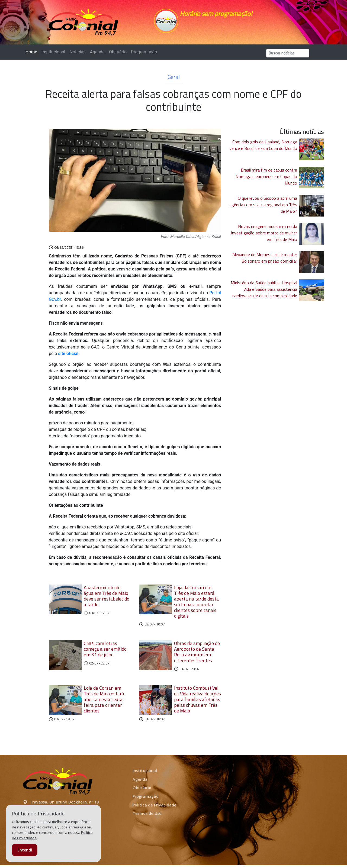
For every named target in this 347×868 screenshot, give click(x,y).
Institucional (53, 55)
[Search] (288, 56)
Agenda (97, 55)
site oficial (68, 356)
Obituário (118, 55)
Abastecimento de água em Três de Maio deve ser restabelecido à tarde (107, 599)
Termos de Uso (147, 816)
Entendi (25, 850)
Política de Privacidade (155, 808)
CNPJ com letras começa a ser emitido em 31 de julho (105, 652)
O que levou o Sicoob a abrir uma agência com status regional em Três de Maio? (263, 207)
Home (32, 54)
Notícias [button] (78, 55)
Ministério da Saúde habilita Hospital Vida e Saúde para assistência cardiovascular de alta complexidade (264, 292)
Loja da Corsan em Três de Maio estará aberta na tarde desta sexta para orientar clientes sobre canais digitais (196, 604)
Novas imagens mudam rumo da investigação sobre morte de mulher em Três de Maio (264, 235)
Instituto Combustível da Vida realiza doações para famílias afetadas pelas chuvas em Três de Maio (197, 702)
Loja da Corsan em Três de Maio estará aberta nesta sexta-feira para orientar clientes (104, 702)
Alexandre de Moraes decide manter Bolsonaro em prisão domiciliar (265, 260)
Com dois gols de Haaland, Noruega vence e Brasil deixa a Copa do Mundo (263, 148)
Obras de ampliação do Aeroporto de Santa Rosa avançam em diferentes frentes (197, 654)
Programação (144, 55)
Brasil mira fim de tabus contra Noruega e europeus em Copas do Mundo (266, 179)
